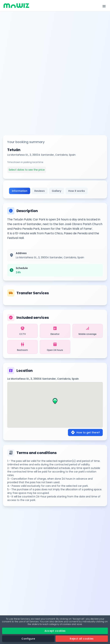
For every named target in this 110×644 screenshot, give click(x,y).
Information (20, 191)
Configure (28, 639)
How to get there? (85, 432)
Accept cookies (55, 631)
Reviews (40, 191)
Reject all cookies (82, 639)
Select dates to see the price (27, 170)
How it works (77, 191)
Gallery (57, 191)
